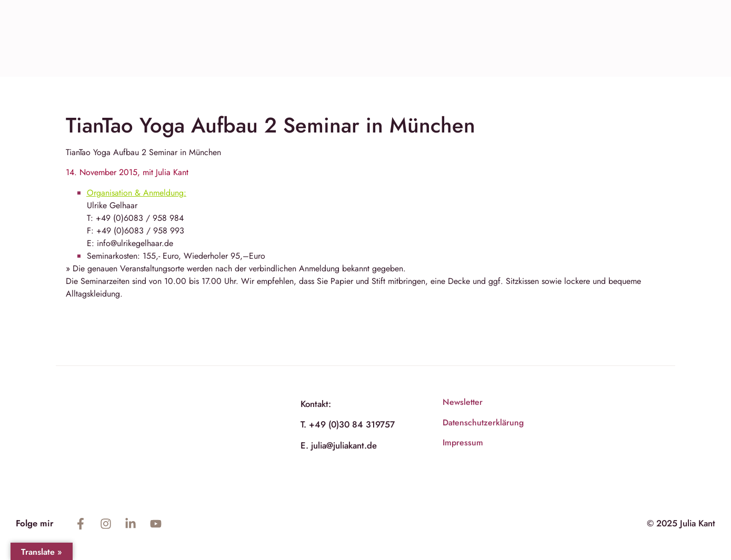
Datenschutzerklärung (483, 422)
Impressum (463, 442)
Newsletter (463, 402)
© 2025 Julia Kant (681, 523)
